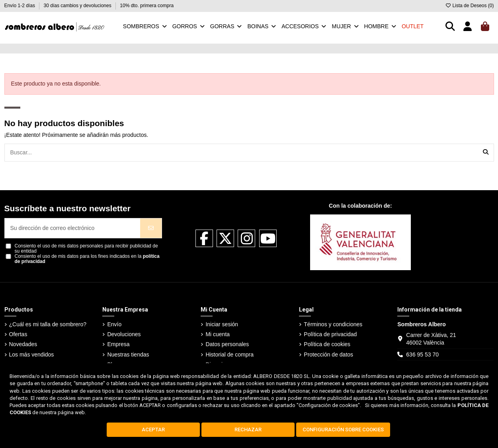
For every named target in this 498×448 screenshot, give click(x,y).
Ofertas (18, 334)
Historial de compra (229, 355)
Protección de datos (328, 355)
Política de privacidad (330, 334)
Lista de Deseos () (469, 6)
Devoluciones (124, 334)
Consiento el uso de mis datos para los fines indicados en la (87, 259)
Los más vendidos (32, 355)
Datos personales (227, 344)
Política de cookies (327, 344)
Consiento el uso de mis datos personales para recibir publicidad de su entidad (86, 249)
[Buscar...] (486, 153)
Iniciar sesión (222, 324)
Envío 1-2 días (21, 6)
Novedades (23, 344)
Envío (114, 324)
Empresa (118, 344)
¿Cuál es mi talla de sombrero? (48, 324)
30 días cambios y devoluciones (78, 6)
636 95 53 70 (422, 355)
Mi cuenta (218, 334)
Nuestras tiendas (128, 355)
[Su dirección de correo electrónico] (73, 228)
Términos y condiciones (333, 324)
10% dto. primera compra (147, 6)
